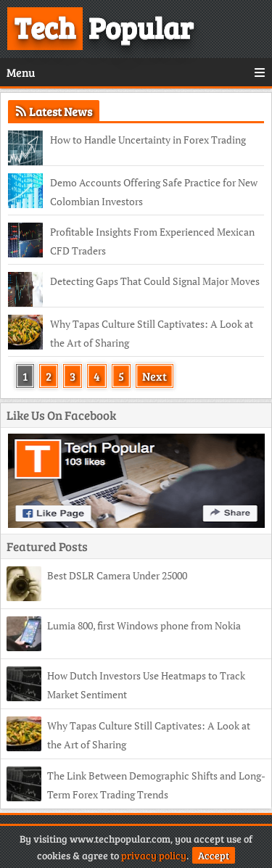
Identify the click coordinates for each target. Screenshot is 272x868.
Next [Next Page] (154, 376)
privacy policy (154, 855)
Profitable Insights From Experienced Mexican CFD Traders (152, 241)
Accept (214, 855)
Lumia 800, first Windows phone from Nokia (144, 625)
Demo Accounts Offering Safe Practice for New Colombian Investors (154, 192)
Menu (136, 72)
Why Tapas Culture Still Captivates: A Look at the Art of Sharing (152, 333)
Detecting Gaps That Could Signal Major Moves (155, 281)
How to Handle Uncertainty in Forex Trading (148, 140)
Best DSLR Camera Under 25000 (117, 575)
